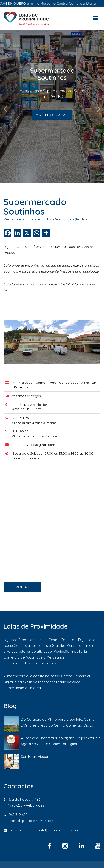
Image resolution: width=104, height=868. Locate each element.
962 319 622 (18, 815)
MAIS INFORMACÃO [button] (52, 115)
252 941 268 (30, 436)
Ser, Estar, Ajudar (35, 756)
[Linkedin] (82, 846)
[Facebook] (50, 846)
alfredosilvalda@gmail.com (39, 455)
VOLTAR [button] (31, 604)
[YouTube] (98, 846)
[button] (8, 107)
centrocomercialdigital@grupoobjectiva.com (46, 830)
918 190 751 (30, 445)
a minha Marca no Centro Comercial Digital (53, 3)
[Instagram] (66, 846)
